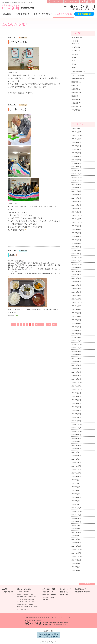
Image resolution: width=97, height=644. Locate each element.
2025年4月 (75, 160)
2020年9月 (75, 351)
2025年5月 (75, 156)
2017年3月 (75, 497)
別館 (73, 55)
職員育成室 (75, 82)
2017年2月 (75, 501)
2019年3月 (75, 414)
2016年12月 (75, 508)
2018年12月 (75, 424)
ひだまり (75, 50)
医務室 (74, 96)
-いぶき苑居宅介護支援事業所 (25, 604)
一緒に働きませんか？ (49, 595)
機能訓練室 (75, 99)
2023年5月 (75, 240)
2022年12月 (75, 257)
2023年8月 (75, 229)
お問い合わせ (71, 1)
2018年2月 (75, 459)
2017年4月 (75, 494)
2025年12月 (75, 132)
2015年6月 (75, 570)
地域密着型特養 (76, 72)
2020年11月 (75, 344)
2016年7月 (75, 525)
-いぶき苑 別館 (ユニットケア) (25, 594)
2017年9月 (75, 476)
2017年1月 (75, 504)
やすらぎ (75, 44)
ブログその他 (76, 110)
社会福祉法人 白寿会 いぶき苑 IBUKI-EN (18, 7)
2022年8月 (75, 271)
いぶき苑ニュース (48, 592)
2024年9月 (75, 184)
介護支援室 (75, 103)
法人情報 (7, 14)
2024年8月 (75, 188)
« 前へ (13, 325)
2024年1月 (75, 212)
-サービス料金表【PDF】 (24, 609)
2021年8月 (75, 313)
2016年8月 (75, 522)
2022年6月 (75, 278)
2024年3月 (75, 205)
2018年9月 (75, 435)
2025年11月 (75, 135)
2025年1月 (75, 170)
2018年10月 (75, 431)
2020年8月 (75, 355)
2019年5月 (75, 407)
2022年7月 (75, 275)
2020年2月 (75, 376)
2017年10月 (75, 473)
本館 (73, 41)
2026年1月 (75, 128)
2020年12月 (75, 341)
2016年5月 (75, 532)
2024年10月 (75, 181)
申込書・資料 (64, 595)
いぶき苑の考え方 (23, 14)
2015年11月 (75, 553)
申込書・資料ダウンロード (87, 1)
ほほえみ (75, 47)
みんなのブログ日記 (64, 14)
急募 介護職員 (84, 14)
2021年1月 (75, 337)
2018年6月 (75, 445)
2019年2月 (75, 417)
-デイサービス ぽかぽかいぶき (25, 599)
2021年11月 (75, 302)
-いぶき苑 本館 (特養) (23, 592)
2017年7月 (75, 483)
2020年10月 (75, 348)
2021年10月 (75, 306)
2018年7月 (75, 442)
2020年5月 (75, 365)
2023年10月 (75, 222)
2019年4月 (75, 410)
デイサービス (76, 75)
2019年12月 (75, 383)
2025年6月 (75, 153)
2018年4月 (75, 452)
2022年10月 (75, 264)
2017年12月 (75, 466)
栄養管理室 (75, 93)
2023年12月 (75, 215)
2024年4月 (75, 202)
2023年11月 (75, 219)
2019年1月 (75, 421)
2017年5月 (75, 490)
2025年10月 (75, 139)
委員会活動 (75, 106)
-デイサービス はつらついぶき (25, 602)
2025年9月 (75, 142)
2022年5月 (75, 282)
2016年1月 (75, 546)
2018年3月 (75, 456)
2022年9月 (75, 268)
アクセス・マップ (55, 1)
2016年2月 (75, 543)
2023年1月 (75, 254)
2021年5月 (75, 323)
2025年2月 (75, 167)
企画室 (74, 86)
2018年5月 (75, 449)
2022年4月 (75, 285)
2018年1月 (75, 463)
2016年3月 (75, 539)
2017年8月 (75, 480)
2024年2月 (75, 209)
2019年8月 (75, 396)
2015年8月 (75, 563)
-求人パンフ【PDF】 (48, 597)
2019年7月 (75, 400)
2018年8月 (75, 438)
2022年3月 (75, 289)
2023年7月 (75, 233)
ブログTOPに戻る (77, 38)
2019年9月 (75, 393)
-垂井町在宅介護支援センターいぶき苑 (28, 607)
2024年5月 (75, 198)
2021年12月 (75, 299)
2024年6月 (75, 195)
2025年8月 (75, 146)
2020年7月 (75, 358)
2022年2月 (75, 292)
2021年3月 (75, 330)
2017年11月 (75, 470)
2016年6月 (75, 529)
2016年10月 (75, 515)
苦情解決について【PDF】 (83, 592)
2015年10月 (75, 557)
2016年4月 (75, 536)
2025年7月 (75, 149)
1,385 (49, 325)
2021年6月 (75, 320)
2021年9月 (75, 309)
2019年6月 (75, 403)
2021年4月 (75, 327)
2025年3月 (75, 163)
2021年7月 (75, 316)
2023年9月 (75, 226)
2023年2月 (75, 250)
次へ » (55, 325)
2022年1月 (75, 296)
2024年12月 (75, 174)
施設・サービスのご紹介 (43, 14)
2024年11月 (75, 177)
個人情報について (80, 589)
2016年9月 (75, 518)
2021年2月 (75, 334)
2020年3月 (75, 372)
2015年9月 (75, 560)
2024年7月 (75, 191)
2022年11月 (75, 261)
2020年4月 (75, 369)
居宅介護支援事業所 (78, 79)
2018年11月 (75, 428)
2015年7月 (75, 567)
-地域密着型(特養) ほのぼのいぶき (26, 597)
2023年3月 (75, 247)
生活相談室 (75, 89)
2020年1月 (75, 379)
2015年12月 (75, 550)
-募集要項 (45, 600)
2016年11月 (75, 511)
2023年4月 (75, 243)
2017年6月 (75, 487)
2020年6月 (75, 362)
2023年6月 (75, 236)
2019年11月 (75, 386)
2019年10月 (75, 389)
